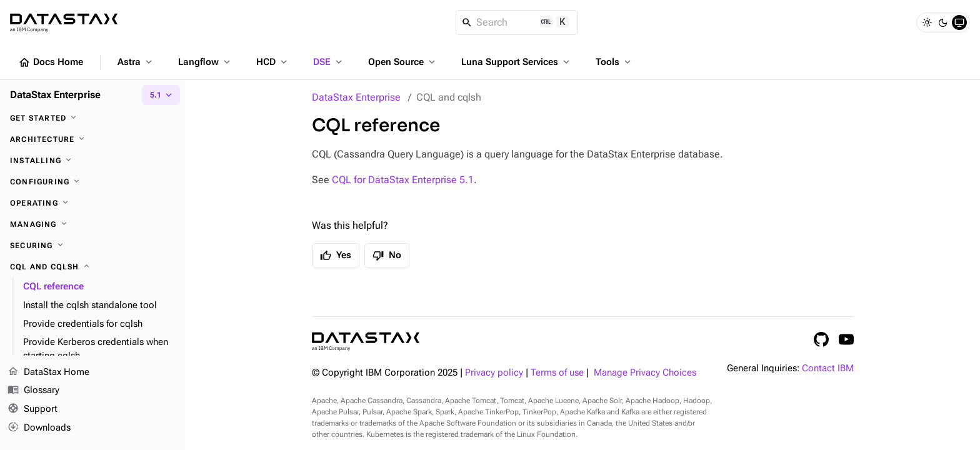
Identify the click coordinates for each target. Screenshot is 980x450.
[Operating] (92, 203)
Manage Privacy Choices (645, 373)
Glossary (33, 391)
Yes (336, 256)
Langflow (205, 62)
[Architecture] (92, 139)
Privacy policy (494, 373)
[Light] (927, 22)
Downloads (39, 428)
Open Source (403, 62)
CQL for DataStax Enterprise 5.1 (403, 180)
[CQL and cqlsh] (92, 267)
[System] (959, 22)
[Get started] (92, 118)
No (387, 256)
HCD (273, 62)
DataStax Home (48, 372)
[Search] (517, 22)
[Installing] (92, 161)
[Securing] (92, 246)
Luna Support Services (517, 62)
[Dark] (943, 22)
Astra (136, 62)
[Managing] (92, 224)
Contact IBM (828, 368)
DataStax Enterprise (356, 97)
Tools (614, 62)
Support (32, 410)
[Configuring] (92, 182)
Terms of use (557, 373)
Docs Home (51, 62)
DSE (329, 62)
